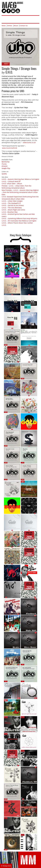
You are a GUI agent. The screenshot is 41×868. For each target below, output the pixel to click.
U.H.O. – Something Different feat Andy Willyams (19, 219)
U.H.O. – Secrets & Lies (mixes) (13, 205)
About (16, 26)
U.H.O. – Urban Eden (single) (12, 201)
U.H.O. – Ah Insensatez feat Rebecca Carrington (19, 221)
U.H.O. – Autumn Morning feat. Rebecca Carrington (20, 179)
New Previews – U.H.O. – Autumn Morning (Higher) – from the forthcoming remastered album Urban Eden (20, 192)
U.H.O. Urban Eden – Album (12, 184)
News (4, 26)
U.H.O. (4, 225)
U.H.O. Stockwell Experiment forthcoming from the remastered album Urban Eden (20, 198)
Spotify (4, 174)
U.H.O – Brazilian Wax (10, 212)
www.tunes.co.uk (29, 143)
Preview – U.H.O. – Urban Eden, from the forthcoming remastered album (16, 187)
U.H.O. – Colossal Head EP (11, 181)
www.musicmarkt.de (10, 148)
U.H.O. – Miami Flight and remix (13, 210)
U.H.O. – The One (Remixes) (12, 208)
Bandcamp (6, 162)
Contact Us (24, 26)
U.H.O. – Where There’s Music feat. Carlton (17, 223)
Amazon (5, 166)
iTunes (4, 164)
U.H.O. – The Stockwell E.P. (11, 203)
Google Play (6, 168)
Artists (10, 26)
